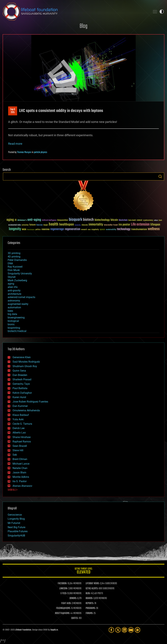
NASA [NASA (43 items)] (24, 230)
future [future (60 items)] (32, 225)
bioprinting (14, 328)
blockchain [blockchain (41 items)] (123, 220)
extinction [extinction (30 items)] (25, 225)
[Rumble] (137, 630)
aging (11, 284)
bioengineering (16, 318)
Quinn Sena (19, 371)
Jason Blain (19, 472)
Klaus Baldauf (21, 415)
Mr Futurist (14, 523)
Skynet (12, 277)
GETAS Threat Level (83, 571)
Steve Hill (18, 450)
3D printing (14, 253)
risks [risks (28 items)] (89, 230)
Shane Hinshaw (22, 437)
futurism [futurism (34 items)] (39, 225)
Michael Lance (21, 464)
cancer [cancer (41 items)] (139, 220)
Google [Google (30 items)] (46, 225)
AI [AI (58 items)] (16, 220)
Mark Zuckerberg (17, 280)
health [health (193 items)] (54, 224)
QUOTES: (75, 618)
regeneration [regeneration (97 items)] (72, 229)
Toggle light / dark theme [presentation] (162, 12)
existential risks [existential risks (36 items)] (15, 225)
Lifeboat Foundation (23, 630)
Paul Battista (20, 388)
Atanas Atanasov (22, 486)
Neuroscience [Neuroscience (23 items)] (31, 230)
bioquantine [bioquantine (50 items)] (63, 220)
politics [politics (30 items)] (38, 230)
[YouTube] (131, 630)
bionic (11, 324)
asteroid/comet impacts (21, 297)
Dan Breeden (20, 375)
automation (14, 307)
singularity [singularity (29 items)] (95, 230)
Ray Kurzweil (15, 267)
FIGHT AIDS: (66, 603)
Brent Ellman (20, 459)
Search (160, 176)
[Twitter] (118, 630)
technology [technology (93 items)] (124, 229)
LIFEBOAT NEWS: (93, 584)
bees (10, 311)
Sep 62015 (13, 111)
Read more (15, 144)
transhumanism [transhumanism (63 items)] (139, 229)
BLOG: (88, 593)
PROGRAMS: (91, 608)
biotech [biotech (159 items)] (88, 220)
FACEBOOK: (62, 584)
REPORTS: (90, 603)
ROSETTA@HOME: (62, 613)
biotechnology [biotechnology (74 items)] (102, 220)
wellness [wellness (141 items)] (154, 229)
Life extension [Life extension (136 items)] (140, 225)
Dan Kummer (20, 406)
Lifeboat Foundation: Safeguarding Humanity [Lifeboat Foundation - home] (75, 12)
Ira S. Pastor (20, 481)
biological (13, 321)
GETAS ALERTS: (92, 589)
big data (12, 314)
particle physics (41, 152)
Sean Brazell (20, 446)
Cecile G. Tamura (22, 424)
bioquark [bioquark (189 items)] (76, 220)
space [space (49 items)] (102, 229)
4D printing (14, 257)
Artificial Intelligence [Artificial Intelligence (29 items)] (49, 220)
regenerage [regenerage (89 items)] (57, 229)
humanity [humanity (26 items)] (78, 225)
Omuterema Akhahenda (26, 410)
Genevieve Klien (22, 357)
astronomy (14, 301)
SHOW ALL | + (13, 490)
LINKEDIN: (63, 589)
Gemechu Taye (21, 384)
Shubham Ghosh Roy (25, 366)
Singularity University (20, 274)
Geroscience (15, 515)
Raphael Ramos (22, 442)
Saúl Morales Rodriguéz (26, 362)
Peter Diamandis (17, 260)
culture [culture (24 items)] (156, 220)
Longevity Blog (16, 519)
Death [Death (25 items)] (160, 220)
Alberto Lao (19, 433)
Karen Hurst (19, 397)
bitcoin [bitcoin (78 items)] (114, 220)
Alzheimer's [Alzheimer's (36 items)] (22, 220)
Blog (83, 26)
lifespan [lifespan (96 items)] (155, 225)
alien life (13, 287)
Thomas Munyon (24, 152)
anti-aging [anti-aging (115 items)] (34, 220)
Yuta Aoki (18, 419)
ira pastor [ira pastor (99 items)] (124, 225)
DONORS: (73, 598)
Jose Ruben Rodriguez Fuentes (30, 402)
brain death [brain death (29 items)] (132, 220)
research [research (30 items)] (84, 230)
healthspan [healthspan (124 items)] (67, 225)
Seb (15, 455)
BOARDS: (89, 598)
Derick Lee (19, 428)
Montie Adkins (21, 477)
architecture (14, 294)
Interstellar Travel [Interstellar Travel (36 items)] (111, 225)
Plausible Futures (18, 531)
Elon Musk (14, 270)
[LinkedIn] (124, 630)
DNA (10, 263)
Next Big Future (16, 527)
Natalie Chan (20, 468)
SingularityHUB (16, 536)
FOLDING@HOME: (63, 608)
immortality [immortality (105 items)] (96, 225)
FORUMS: (89, 613)
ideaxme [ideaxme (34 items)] (85, 225)
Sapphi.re (54, 630)
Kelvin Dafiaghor (22, 393)
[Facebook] (111, 630)
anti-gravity (14, 290)
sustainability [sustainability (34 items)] (111, 230)
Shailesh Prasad (22, 379)
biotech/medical (17, 331)
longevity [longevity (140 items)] (15, 229)
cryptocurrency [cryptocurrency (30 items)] (148, 220)
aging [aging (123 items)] (10, 220)
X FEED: (64, 593)
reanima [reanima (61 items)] (45, 229)
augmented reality (18, 304)
